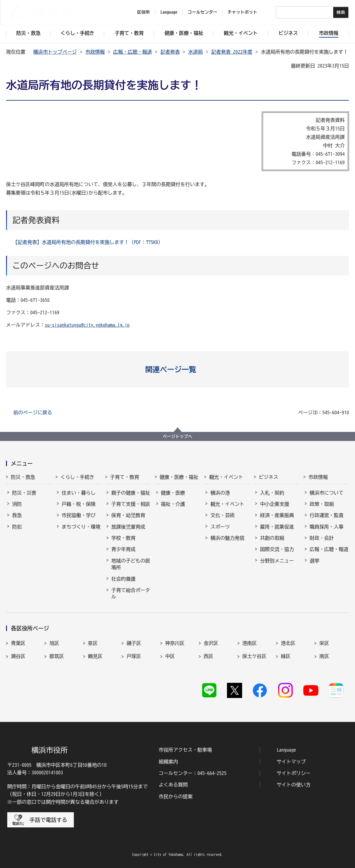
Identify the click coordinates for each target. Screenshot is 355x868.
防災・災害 (24, 493)
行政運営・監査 (327, 515)
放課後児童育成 (128, 527)
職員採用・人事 (327, 527)
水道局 (196, 52)
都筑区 (57, 656)
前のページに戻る (33, 412)
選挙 (314, 561)
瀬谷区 (18, 656)
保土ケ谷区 (255, 656)
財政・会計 (322, 538)
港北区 (288, 643)
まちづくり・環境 (81, 527)
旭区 (54, 643)
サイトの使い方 (294, 785)
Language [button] (169, 12)
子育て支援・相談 (131, 504)
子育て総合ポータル (131, 593)
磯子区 (134, 643)
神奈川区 (175, 643)
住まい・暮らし (79, 493)
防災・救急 (23, 477)
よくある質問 (173, 785)
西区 (209, 656)
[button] (177, 369)
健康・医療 (173, 493)
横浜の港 (220, 493)
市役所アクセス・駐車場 (185, 750)
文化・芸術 (222, 515)
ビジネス (268, 477)
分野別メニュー (277, 561)
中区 (170, 656)
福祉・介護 (173, 504)
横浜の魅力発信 (227, 538)
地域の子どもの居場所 (131, 564)
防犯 (17, 527)
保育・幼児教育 (128, 515)
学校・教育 (123, 538)
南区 (324, 656)
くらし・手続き (77, 477)
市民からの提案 (176, 796)
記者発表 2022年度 (232, 52)
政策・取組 (322, 504)
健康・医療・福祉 (179, 477)
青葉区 (18, 643)
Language (286, 750)
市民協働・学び (79, 515)
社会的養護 (123, 579)
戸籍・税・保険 (79, 504)
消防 (17, 504)
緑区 (286, 656)
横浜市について (327, 493)
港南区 (250, 643)
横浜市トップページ (55, 52)
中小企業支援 (274, 504)
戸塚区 (134, 656)
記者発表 (170, 52)
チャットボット (242, 12)
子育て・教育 (125, 477)
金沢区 (211, 643)
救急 (17, 515)
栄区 (324, 643)
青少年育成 (123, 549)
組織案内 (168, 762)
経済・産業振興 (277, 515)
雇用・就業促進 (277, 527)
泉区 (93, 643)
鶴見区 (95, 656)
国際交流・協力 (277, 549)
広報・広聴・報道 (133, 52)
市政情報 (95, 52)
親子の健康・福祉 (131, 493)
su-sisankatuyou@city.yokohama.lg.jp (87, 325)
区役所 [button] (143, 12)
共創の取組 (272, 538)
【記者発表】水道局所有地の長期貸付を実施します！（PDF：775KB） (88, 242)
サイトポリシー (294, 773)
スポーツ (220, 527)
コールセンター (202, 12)
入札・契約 (272, 493)
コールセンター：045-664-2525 (192, 773)
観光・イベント (226, 477)
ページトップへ (178, 436)
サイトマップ (291, 762)
